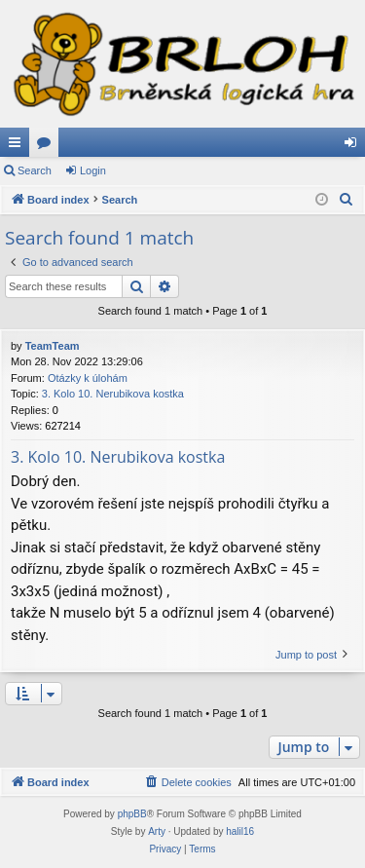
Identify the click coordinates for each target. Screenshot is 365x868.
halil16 (240, 831)
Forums (48, 146)
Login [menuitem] (355, 146)
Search (35, 170)
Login (93, 170)
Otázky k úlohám (88, 378)
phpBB (132, 814)
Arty (157, 831)
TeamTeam (53, 346)
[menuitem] (347, 200)
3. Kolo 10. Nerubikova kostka (113, 394)
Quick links (18, 146)
